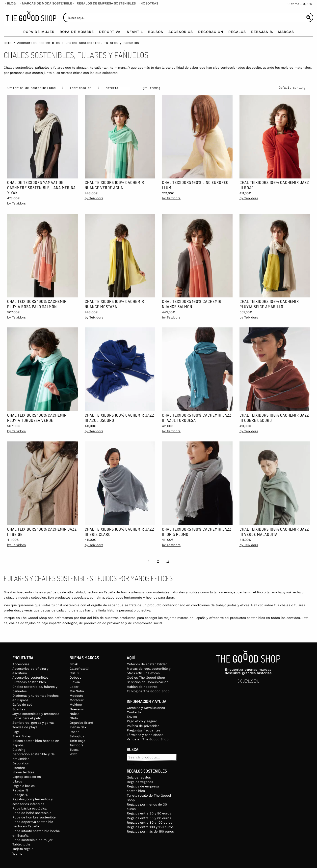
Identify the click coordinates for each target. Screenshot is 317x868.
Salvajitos (77, 736)
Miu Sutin (77, 691)
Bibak (74, 664)
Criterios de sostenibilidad (147, 664)
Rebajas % (262, 32)
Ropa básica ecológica (29, 808)
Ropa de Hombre (77, 32)
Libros (17, 781)
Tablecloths (21, 844)
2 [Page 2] (158, 561)
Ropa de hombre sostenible (34, 817)
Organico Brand (81, 722)
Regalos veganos (140, 782)
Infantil (134, 32)
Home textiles (23, 772)
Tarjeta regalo (23, 849)
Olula (74, 718)
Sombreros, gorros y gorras (33, 722)
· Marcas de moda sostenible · (47, 3)
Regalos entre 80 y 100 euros (150, 822)
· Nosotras (148, 3)
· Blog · (11, 3)
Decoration (21, 763)
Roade (75, 732)
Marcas (286, 32)
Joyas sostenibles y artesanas (36, 713)
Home (8, 43)
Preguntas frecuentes (144, 730)
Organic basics (24, 786)
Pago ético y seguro (142, 721)
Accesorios (181, 32)
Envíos (132, 716)
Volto (74, 754)
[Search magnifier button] (308, 17)
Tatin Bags (77, 740)
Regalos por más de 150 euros (150, 831)
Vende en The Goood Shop (148, 739)
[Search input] (186, 17)
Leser (74, 686)
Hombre (19, 767)
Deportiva (110, 32)
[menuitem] (11, 3)
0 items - (300, 4)
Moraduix (77, 700)
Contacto (134, 712)
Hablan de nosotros (142, 686)
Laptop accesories (27, 776)
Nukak (74, 713)
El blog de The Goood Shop (148, 691)
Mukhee (76, 704)
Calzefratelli (79, 668)
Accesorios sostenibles (39, 43)
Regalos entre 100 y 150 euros (150, 827)
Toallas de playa (25, 727)
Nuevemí (77, 709)
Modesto (76, 695)
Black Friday (22, 736)
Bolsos (156, 32)
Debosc (75, 677)
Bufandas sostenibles (29, 682)
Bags (16, 732)
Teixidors (77, 745)
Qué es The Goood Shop (146, 677)
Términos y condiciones (145, 735)
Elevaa (75, 682)
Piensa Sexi (78, 727)
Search (131, 764)
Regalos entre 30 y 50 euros (149, 813)
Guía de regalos (139, 777)
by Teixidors (16, 203)
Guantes (19, 709)
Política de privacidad (143, 726)
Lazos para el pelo (27, 718)
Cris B (74, 673)
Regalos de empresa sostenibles (106, 3)
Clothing (19, 749)
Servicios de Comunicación (148, 682)
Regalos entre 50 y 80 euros (149, 818)
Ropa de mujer (39, 32)
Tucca (74, 749)
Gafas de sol (22, 704)
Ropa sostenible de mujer (32, 840)
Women (18, 853)
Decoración (211, 32)
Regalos (237, 32)
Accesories (21, 664)
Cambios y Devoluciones (146, 708)
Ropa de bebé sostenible (32, 813)
